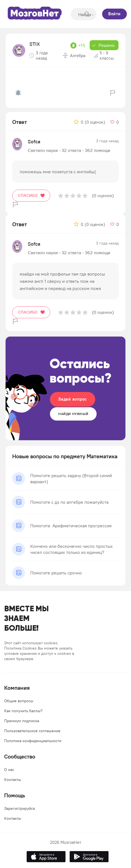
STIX (35, 44)
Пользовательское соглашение (32, 731)
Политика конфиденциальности (33, 741)
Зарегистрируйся (20, 808)
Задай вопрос (73, 399)
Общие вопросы (19, 701)
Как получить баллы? (23, 711)
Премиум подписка (22, 721)
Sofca (34, 142)
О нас (9, 770)
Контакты (13, 780)
